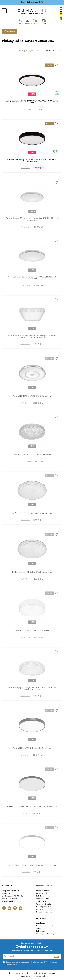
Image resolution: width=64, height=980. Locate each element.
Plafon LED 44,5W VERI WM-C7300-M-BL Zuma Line (32, 807)
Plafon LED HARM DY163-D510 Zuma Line (32, 396)
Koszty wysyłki (42, 893)
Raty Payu (40, 896)
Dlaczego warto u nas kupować (45, 908)
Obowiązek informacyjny (46, 934)
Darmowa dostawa (44, 912)
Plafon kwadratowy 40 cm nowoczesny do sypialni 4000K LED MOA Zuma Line (32, 337)
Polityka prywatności (44, 926)
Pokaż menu (9, 31)
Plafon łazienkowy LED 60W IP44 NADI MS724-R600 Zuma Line (32, 161)
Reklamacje (41, 931)
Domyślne (30, 51)
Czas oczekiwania (43, 904)
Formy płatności (43, 891)
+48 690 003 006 (9, 899)
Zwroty (39, 929)
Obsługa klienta (44, 886)
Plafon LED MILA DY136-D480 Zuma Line (32, 455)
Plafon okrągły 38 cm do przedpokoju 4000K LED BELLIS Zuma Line (32, 219)
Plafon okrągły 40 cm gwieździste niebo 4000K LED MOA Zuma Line (32, 689)
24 (57, 51)
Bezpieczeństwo (43, 899)
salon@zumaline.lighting (12, 901)
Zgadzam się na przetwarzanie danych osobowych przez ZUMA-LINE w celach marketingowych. (32, 963)
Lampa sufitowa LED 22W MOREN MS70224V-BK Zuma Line (32, 102)
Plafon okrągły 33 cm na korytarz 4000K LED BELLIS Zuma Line (32, 278)
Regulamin (40, 923)
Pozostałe (41, 919)
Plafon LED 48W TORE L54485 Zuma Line (32, 748)
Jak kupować (41, 901)
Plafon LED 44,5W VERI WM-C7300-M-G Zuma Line (32, 865)
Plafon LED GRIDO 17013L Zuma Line (32, 631)
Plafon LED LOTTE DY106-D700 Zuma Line (32, 513)
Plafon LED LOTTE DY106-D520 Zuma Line (32, 572)
